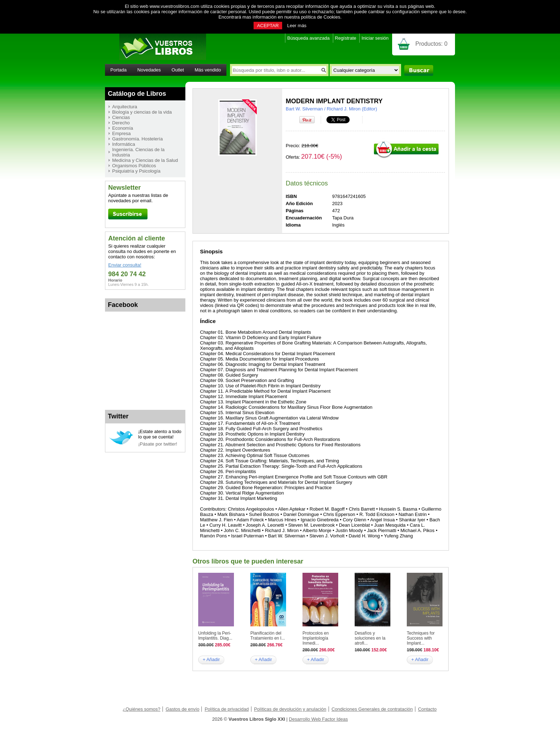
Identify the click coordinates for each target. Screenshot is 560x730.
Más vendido (208, 70)
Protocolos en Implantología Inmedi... (316, 638)
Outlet (178, 70)
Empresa (121, 133)
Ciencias (121, 117)
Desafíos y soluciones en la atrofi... (370, 638)
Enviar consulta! (125, 265)
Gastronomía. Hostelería (137, 139)
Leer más (297, 26)
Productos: (431, 44)
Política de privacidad (227, 709)
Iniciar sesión (375, 38)
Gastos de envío (183, 709)
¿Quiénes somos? (142, 709)
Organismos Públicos (134, 166)
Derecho (121, 123)
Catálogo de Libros (137, 94)
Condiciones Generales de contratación (372, 709)
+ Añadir (211, 659)
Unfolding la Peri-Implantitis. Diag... (215, 636)
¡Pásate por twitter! (158, 444)
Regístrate (346, 38)
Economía (123, 128)
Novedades (149, 70)
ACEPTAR (268, 26)
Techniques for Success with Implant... (421, 638)
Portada (119, 70)
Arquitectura (125, 107)
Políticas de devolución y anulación (290, 709)
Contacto (427, 709)
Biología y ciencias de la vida (142, 112)
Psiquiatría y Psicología (136, 171)
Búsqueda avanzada (308, 38)
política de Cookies (321, 17)
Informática (124, 144)
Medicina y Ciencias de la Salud (145, 160)
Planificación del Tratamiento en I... (268, 636)
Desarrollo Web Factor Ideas (318, 719)
